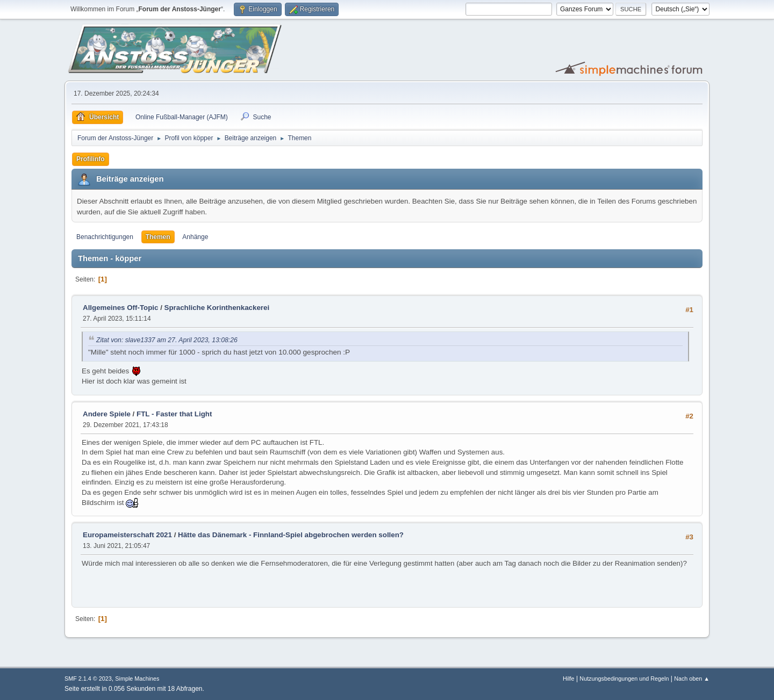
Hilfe (569, 679)
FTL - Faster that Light (174, 414)
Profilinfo (91, 159)
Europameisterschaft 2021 (127, 535)
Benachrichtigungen (105, 237)
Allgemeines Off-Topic (120, 308)
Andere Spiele (107, 414)
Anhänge (195, 237)
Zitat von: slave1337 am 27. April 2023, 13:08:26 (167, 340)
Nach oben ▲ (692, 679)
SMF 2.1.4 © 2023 (88, 679)
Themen (158, 237)
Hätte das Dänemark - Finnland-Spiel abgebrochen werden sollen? (291, 535)
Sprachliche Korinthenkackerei (217, 308)
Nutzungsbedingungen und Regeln (624, 679)
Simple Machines (137, 679)
